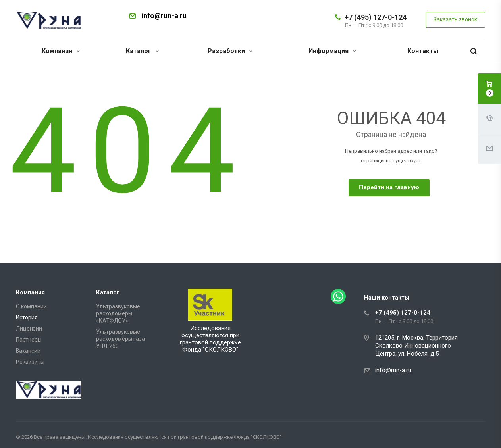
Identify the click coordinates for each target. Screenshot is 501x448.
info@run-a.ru (164, 16)
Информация (332, 51)
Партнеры (29, 340)
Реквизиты (30, 362)
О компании (31, 306)
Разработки (230, 51)
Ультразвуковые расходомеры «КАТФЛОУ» (118, 313)
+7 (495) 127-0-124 (376, 17)
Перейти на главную (389, 187)
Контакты (423, 51)
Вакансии (28, 351)
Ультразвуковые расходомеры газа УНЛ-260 (120, 339)
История (27, 317)
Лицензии (29, 329)
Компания (61, 51)
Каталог (142, 51)
